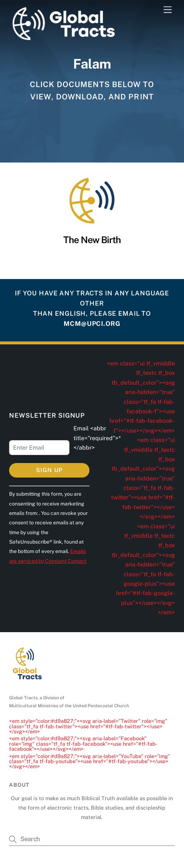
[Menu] (168, 10)
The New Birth (92, 240)
